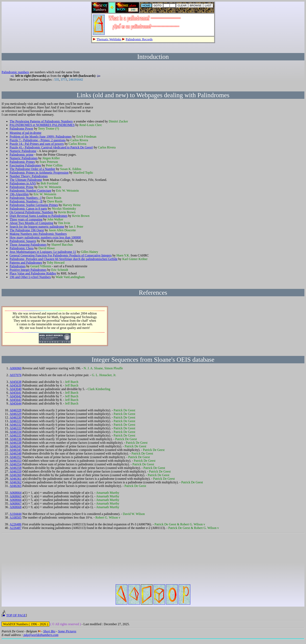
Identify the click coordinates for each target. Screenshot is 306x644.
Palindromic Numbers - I (26, 198)
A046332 (16, 425)
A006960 (16, 368)
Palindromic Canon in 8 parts (28, 209)
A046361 (16, 479)
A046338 (16, 443)
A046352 (16, 457)
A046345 (16, 450)
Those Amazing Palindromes (28, 245)
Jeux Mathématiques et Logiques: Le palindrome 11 (43, 252)
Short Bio (49, 636)
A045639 (16, 385)
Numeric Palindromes (24, 158)
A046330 (16, 417)
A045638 (16, 382)
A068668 (16, 507)
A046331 (16, 421)
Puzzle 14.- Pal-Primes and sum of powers (37, 144)
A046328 (16, 410)
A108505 (16, 517)
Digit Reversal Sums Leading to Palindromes (38, 216)
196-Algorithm (19, 194)
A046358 (16, 468)
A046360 (16, 475)
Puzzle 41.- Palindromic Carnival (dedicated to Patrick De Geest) (51, 147)
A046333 (16, 428)
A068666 (16, 500)
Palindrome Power (21, 129)
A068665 (16, 496)
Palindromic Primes (22, 162)
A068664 (16, 493)
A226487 (16, 528)
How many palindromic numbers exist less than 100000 (45, 237)
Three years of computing (26, 219)
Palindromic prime (22, 155)
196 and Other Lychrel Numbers (30, 277)
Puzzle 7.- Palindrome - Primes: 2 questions (38, 140)
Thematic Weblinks (109, 39)
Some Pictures (67, 636)
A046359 (16, 471)
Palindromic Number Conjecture (30, 191)
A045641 (16, 393)
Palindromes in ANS (23, 183)
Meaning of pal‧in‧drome (25, 133)
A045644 (16, 403)
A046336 (16, 439)
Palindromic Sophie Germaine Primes (34, 205)
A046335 (16, 435)
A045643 (16, 400)
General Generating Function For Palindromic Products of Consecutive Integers (61, 255)
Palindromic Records (139, 39)
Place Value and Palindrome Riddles (33, 273)
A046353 (16, 461)
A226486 (16, 524)
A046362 (16, 482)
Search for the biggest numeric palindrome (37, 227)
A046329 (16, 414)
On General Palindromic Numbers (31, 212)
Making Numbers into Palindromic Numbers (38, 234)
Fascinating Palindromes (25, 165)
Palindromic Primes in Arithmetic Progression (39, 173)
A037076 (16, 375)
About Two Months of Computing (31, 223)
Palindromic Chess (22, 248)
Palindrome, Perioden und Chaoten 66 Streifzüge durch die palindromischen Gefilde (64, 259)
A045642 (16, 396)
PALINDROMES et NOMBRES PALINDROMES (42, 125)
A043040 (16, 389)
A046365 (16, 486)
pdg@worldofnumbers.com (41, 640)
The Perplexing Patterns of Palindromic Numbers (41, 121)
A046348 (16, 453)
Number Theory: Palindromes (29, 176)
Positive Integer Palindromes (28, 270)
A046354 (16, 464)
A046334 (16, 432)
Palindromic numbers (15, 72)
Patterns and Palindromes (26, 263)
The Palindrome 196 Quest (27, 230)
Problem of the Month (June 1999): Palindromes (41, 137)
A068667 (16, 503)
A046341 (16, 446)
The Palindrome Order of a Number (32, 169)
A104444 (16, 514)
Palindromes (18, 266)
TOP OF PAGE (16, 620)
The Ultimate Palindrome (26, 180)
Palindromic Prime (22, 187)
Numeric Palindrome (23, 151)
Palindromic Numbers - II (26, 201)
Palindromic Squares (23, 241)
